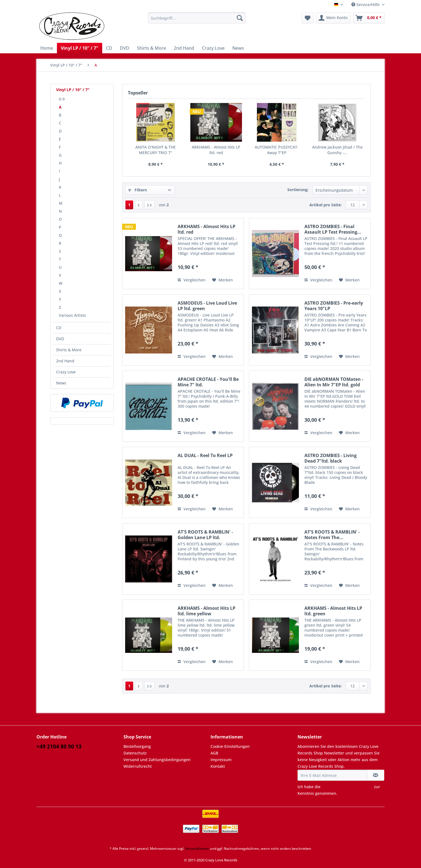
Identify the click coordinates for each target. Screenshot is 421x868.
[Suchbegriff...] (197, 18)
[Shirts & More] (152, 48)
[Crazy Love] (213, 48)
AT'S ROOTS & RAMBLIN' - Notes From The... (332, 535)
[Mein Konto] (333, 18)
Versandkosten (197, 849)
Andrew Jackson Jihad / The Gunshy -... (337, 150)
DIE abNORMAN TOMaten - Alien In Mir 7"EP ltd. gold (334, 382)
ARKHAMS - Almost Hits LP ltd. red (216, 150)
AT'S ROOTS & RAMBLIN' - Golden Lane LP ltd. (205, 535)
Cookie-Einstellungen (230, 746)
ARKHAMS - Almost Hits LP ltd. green (333, 611)
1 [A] (129, 205)
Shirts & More (69, 350)
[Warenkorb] (369, 18)
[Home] (47, 48)
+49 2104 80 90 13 (59, 746)
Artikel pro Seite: (326, 205)
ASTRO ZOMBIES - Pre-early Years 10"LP (334, 306)
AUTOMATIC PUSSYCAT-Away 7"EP (277, 150)
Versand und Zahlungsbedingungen (157, 760)
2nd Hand (65, 361)
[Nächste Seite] (139, 205)
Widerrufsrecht (138, 766)
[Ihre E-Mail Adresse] (332, 775)
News (61, 383)
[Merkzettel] (308, 18)
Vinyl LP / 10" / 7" (73, 90)
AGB (214, 753)
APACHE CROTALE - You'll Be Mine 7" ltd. (208, 382)
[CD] (109, 48)
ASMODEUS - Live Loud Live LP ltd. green (207, 306)
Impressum (221, 760)
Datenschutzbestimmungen (347, 787)
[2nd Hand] (184, 48)
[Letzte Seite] (149, 205)
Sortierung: (298, 190)
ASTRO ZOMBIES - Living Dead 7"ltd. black (331, 458)
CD (59, 328)
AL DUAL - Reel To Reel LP (205, 456)
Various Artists (72, 315)
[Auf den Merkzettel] (223, 280)
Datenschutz (135, 753)
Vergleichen (192, 280)
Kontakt (218, 766)
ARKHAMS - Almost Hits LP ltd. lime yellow (206, 611)
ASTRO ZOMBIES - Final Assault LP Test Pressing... (333, 229)
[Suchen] (240, 18)
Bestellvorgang (137, 746)
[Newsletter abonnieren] (376, 775)
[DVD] (125, 48)
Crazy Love (66, 372)
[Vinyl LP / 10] (80, 48)
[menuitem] (197, 21)
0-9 (62, 99)
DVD (60, 339)
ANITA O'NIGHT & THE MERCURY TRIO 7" (156, 150)
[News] (238, 48)
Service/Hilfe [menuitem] (366, 5)
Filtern (138, 190)
